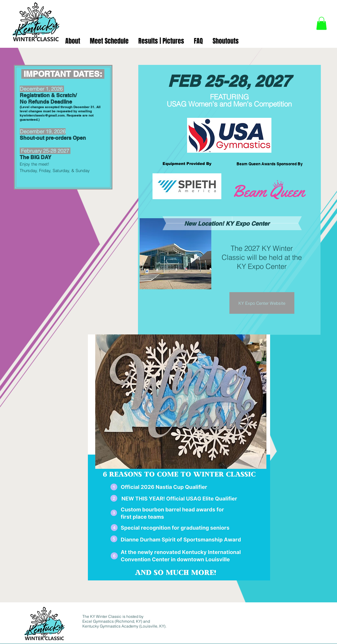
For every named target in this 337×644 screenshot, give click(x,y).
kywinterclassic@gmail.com (42, 115)
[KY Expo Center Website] (262, 303)
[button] (321, 23)
